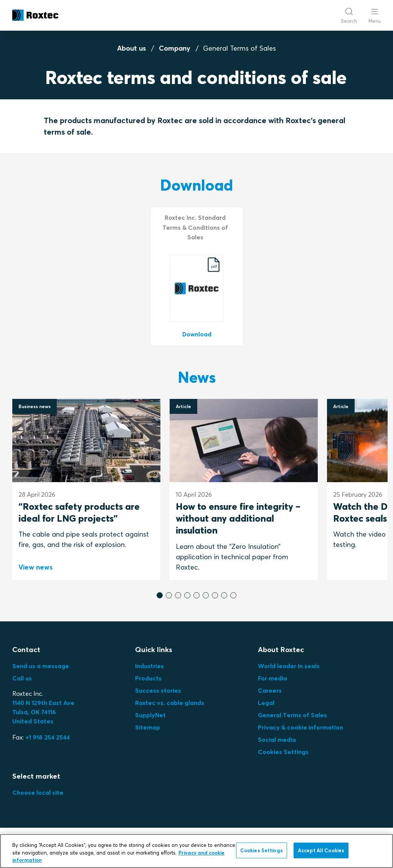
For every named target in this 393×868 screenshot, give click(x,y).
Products (148, 678)
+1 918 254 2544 (48, 737)
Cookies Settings (283, 752)
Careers (270, 690)
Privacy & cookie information (301, 727)
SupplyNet (150, 715)
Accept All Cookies (321, 850)
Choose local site (38, 792)
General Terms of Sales (292, 715)
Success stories (158, 690)
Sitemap (148, 727)
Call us (22, 678)
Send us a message (41, 666)
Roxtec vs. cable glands (170, 703)
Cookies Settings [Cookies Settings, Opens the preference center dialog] (262, 850)
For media (272, 678)
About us (131, 48)
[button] (160, 595)
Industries (149, 666)
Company (175, 48)
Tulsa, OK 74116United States (43, 712)
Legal (266, 703)
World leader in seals (289, 666)
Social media (277, 740)
